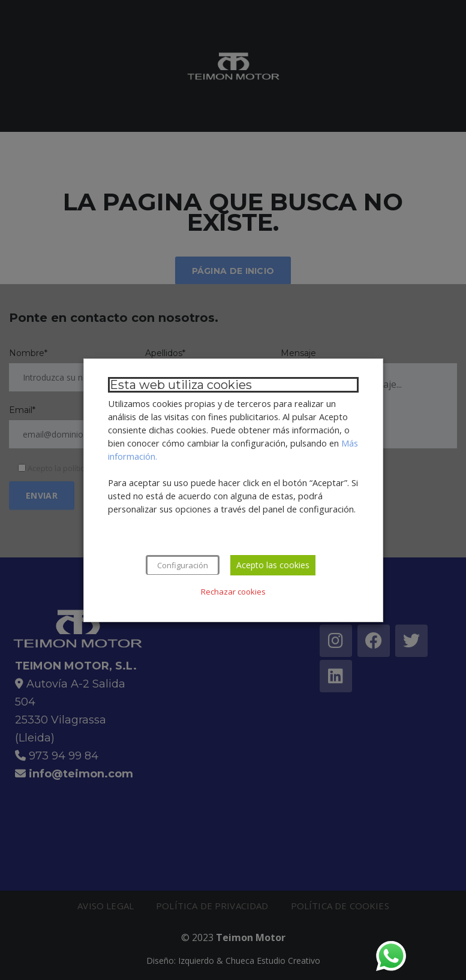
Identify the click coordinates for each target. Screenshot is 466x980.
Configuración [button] (183, 565)
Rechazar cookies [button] (233, 592)
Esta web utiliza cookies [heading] (181, 385)
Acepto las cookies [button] (273, 565)
